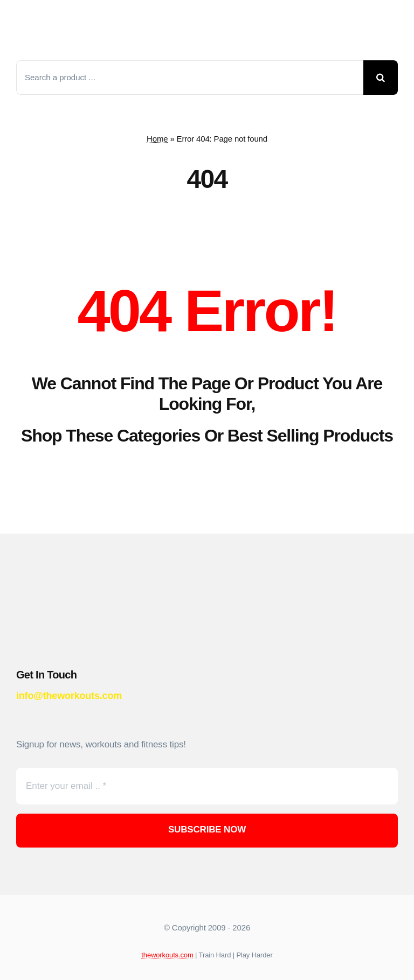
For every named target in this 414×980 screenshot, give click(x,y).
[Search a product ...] (190, 78)
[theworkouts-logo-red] (108, 11)
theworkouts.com (167, 955)
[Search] (381, 78)
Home (157, 139)
